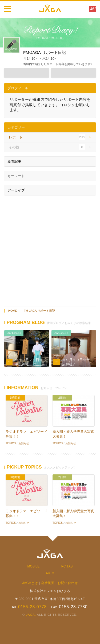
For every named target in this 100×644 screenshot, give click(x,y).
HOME (13, 311)
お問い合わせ (68, 583)
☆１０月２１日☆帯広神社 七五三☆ (29, 364)
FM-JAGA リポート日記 (39, 311)
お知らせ (24, 443)
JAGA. (31, 615)
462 (93, 9)
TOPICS (11, 443)
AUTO (50, 573)
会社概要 (48, 583)
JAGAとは (30, 583)
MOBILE (34, 566)
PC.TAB (67, 566)
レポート (11, 355)
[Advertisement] (50, 249)
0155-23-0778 (32, 607)
